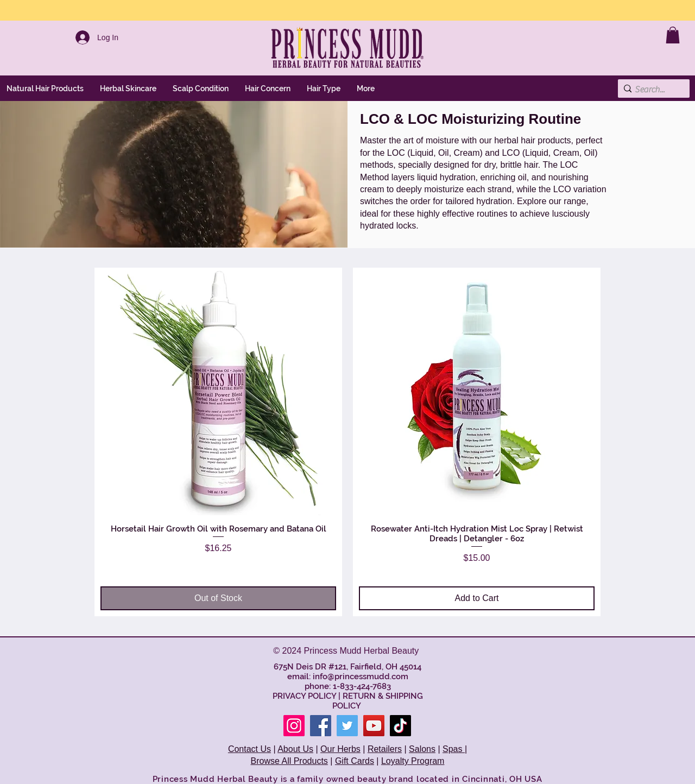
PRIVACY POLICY (304, 696)
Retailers (385, 749)
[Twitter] (347, 726)
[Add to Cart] (477, 598)
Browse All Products (289, 761)
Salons (422, 749)
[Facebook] (321, 726)
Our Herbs (340, 749)
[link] (673, 35)
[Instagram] (294, 726)
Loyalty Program (413, 761)
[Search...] (651, 90)
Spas (454, 749)
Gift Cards (355, 761)
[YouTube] (374, 726)
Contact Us (249, 749)
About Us (295, 749)
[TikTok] (400, 726)
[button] (128, 88)
